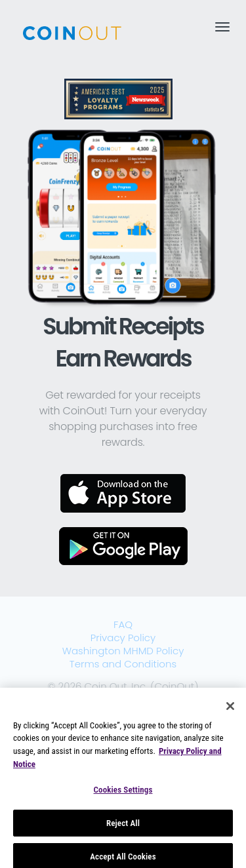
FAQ (123, 624)
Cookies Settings (123, 794)
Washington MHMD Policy (123, 651)
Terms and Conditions (123, 664)
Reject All (123, 827)
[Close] (230, 710)
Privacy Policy (123, 638)
